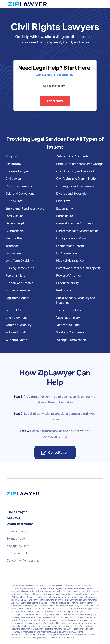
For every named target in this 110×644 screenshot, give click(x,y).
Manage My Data (18, 546)
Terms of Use (16, 538)
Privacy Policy (17, 531)
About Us (13, 518)
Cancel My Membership (23, 560)
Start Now (55, 101)
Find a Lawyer (17, 512)
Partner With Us (18, 553)
